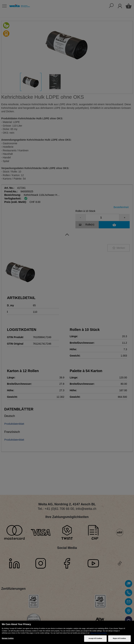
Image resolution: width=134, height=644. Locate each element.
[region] (67, 632)
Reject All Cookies (119, 638)
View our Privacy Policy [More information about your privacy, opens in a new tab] (99, 633)
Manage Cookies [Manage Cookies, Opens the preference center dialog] (8, 638)
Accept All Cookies (95, 638)
